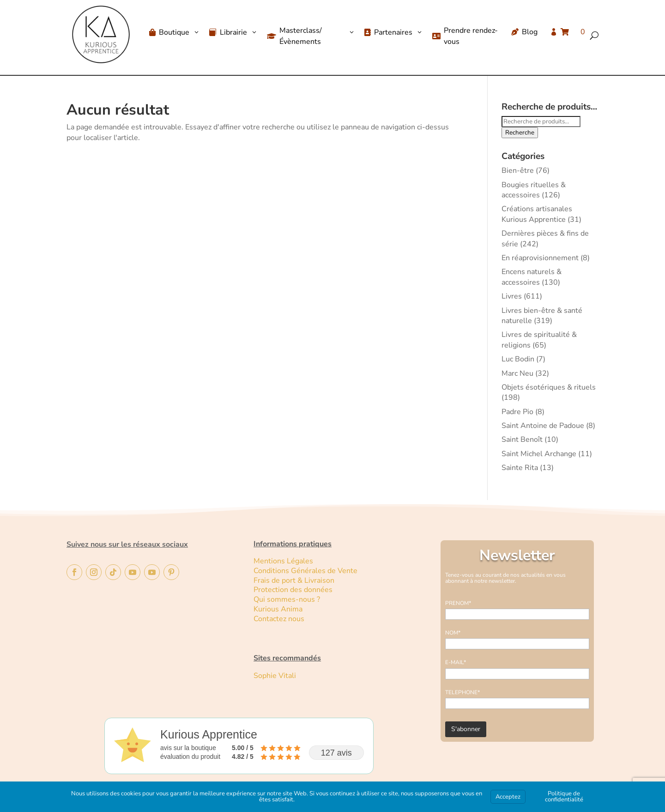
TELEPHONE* (462, 692)
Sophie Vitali (275, 676)
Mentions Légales (283, 561)
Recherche (520, 133)
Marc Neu (517, 373)
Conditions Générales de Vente (305, 571)
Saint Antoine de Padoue (543, 426)
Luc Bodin (518, 359)
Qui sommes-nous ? (287, 599)
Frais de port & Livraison (294, 580)
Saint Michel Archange (539, 454)
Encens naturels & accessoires (532, 277)
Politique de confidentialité (564, 797)
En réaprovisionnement (540, 258)
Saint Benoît (522, 440)
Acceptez (508, 797)
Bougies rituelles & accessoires (534, 190)
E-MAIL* (456, 662)
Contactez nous (280, 619)
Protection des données (293, 590)
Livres (512, 296)
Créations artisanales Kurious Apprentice (537, 214)
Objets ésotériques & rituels (549, 387)
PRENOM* (458, 603)
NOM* (453, 633)
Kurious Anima (278, 609)
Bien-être (518, 171)
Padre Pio (517, 412)
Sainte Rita (520, 468)
